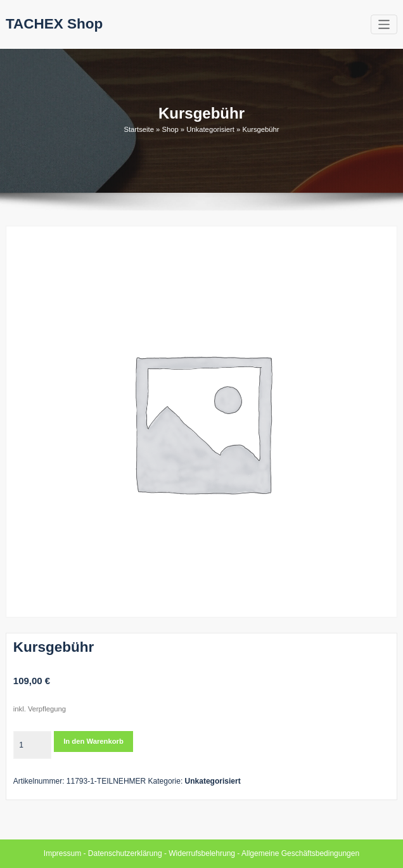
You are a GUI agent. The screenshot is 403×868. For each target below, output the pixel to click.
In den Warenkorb (93, 741)
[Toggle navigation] (384, 24)
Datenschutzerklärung (125, 853)
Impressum (62, 853)
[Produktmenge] (32, 745)
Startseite (139, 129)
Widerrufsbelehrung (202, 853)
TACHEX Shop (54, 24)
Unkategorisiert (210, 129)
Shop (170, 129)
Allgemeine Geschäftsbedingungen (300, 853)
